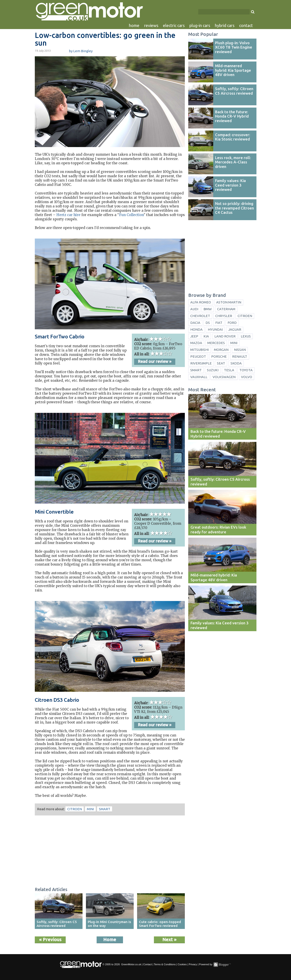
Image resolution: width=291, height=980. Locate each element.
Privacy (193, 964)
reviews (151, 25)
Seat (221, 363)
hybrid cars (225, 25)
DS (208, 323)
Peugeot (198, 356)
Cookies (182, 964)
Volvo (247, 377)
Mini (90, 809)
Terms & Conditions (165, 964)
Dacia (195, 323)
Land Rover (225, 336)
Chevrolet (200, 316)
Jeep (194, 336)
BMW (208, 309)
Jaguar (235, 329)
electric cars (174, 25)
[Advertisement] (110, 852)
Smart (105, 809)
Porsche (219, 356)
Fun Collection (131, 215)
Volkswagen (224, 377)
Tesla (229, 370)
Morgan (221, 350)
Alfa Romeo (201, 302)
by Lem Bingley (81, 51)
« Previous (50, 939)
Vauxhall (199, 377)
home (134, 25)
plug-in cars (200, 25)
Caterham (226, 309)
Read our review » (155, 361)
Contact (148, 964)
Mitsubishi (199, 350)
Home (110, 939)
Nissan (240, 350)
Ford (232, 323)
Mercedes (216, 343)
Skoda (236, 363)
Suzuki (213, 370)
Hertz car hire (68, 215)
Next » (169, 939)
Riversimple (201, 363)
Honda (196, 329)
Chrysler (224, 316)
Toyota (246, 370)
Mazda (196, 343)
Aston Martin (229, 302)
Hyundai (215, 329)
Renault (240, 356)
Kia (206, 336)
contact (246, 25)
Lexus (246, 336)
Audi (194, 309)
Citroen (75, 809)
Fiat (219, 323)
